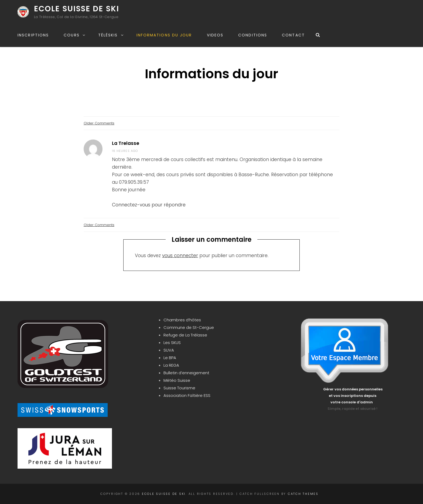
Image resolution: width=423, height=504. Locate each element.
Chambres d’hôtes (182, 320)
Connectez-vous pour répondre (149, 205)
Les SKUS (172, 343)
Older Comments (99, 123)
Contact (293, 35)
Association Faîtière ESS (187, 395)
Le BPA (170, 358)
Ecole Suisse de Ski (77, 9)
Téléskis (111, 35)
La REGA (171, 365)
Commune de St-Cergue (189, 327)
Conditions (253, 35)
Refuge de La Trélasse (185, 335)
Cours (75, 35)
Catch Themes (303, 494)
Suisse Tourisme (179, 388)
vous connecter (180, 256)
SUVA (169, 350)
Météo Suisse (177, 380)
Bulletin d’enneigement (186, 373)
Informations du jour (164, 35)
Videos (215, 35)
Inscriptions (33, 35)
